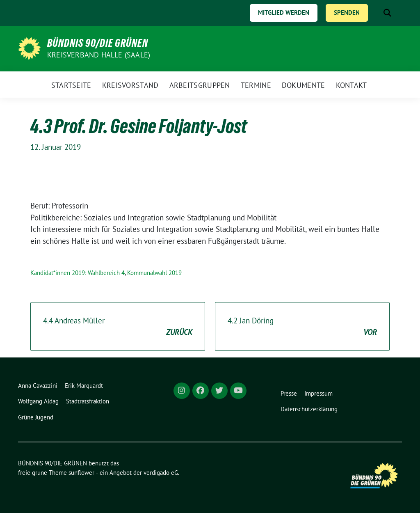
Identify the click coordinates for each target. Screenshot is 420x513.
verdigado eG (161, 473)
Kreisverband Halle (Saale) (99, 55)
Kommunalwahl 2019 (154, 273)
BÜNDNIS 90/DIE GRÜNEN (98, 43)
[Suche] (376, 13)
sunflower (81, 473)
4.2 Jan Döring (302, 327)
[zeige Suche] (387, 13)
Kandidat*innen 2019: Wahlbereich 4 (78, 273)
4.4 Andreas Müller (118, 327)
